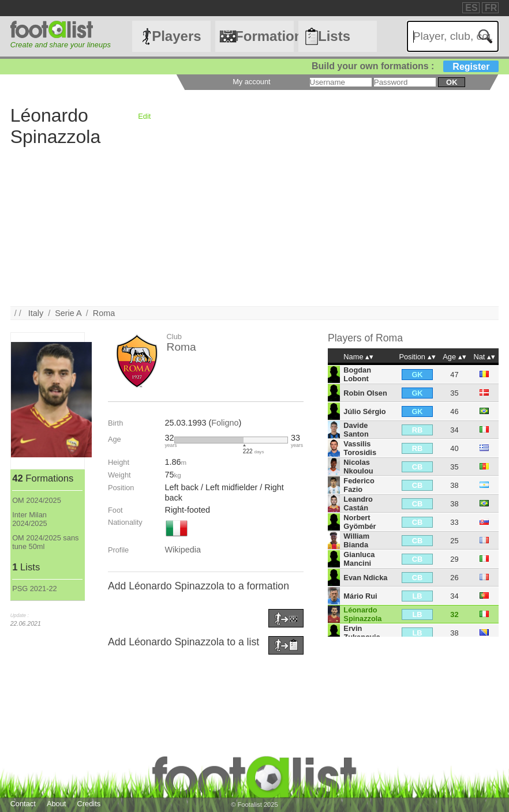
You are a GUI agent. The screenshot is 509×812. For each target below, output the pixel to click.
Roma (104, 313)
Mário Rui (360, 596)
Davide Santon (356, 430)
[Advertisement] (255, 225)
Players (176, 36)
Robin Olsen (365, 393)
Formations (264, 36)
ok (452, 82)
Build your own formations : (405, 66)
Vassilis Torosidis (360, 448)
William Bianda (356, 540)
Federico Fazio (359, 485)
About (56, 804)
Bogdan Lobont (357, 374)
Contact (23, 804)
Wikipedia (183, 550)
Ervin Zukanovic (362, 633)
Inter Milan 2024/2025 (30, 519)
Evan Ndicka (365, 578)
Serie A (68, 313)
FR (491, 8)
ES (471, 8)
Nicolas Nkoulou (358, 467)
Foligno (225, 423)
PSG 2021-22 (35, 589)
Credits (89, 804)
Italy (36, 313)
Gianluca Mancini (359, 559)
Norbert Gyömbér (360, 522)
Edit (144, 116)
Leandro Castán (358, 503)
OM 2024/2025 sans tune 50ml (45, 542)
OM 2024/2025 (37, 500)
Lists (334, 36)
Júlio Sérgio (364, 411)
